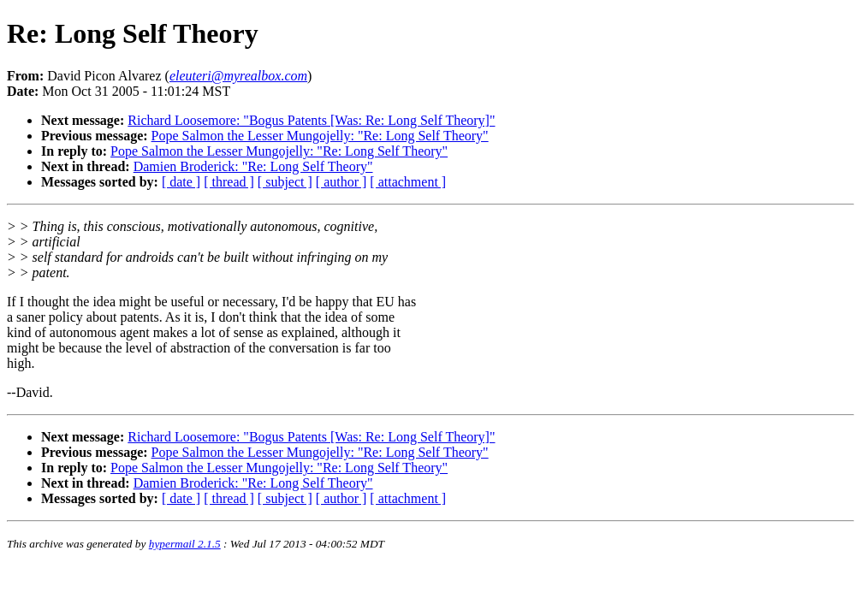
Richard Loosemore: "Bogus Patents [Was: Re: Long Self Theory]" (311, 120)
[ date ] (181, 182)
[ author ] (341, 182)
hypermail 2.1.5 (185, 544)
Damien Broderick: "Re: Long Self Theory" (253, 166)
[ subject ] (285, 182)
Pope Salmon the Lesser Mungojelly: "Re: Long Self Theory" (320, 136)
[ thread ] (229, 182)
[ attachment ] (408, 182)
